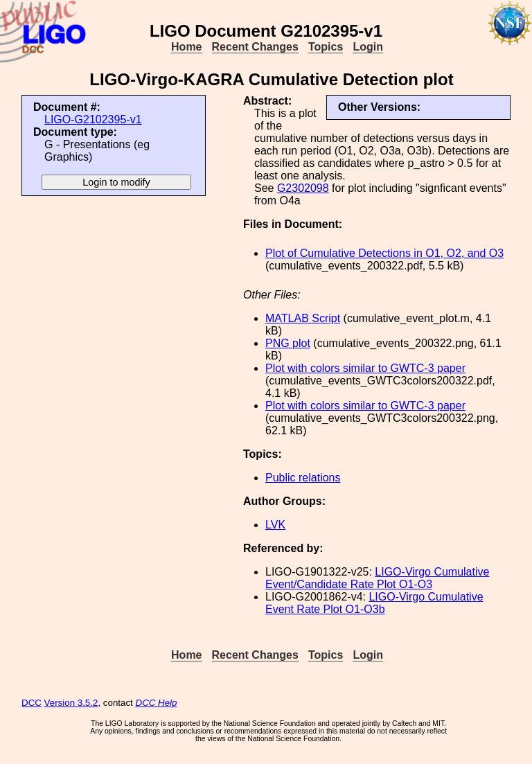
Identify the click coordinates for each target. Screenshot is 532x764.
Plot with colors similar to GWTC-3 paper (365, 368)
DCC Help (157, 703)
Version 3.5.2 (71, 703)
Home (186, 47)
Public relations (303, 478)
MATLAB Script (303, 318)
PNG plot (288, 343)
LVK (275, 525)
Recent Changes (255, 47)
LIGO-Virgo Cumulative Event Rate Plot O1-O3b (374, 603)
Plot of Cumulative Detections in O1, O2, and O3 (384, 253)
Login (368, 47)
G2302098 (303, 188)
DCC (32, 703)
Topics (326, 47)
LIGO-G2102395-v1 (93, 119)
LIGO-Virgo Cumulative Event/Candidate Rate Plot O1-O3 (377, 578)
